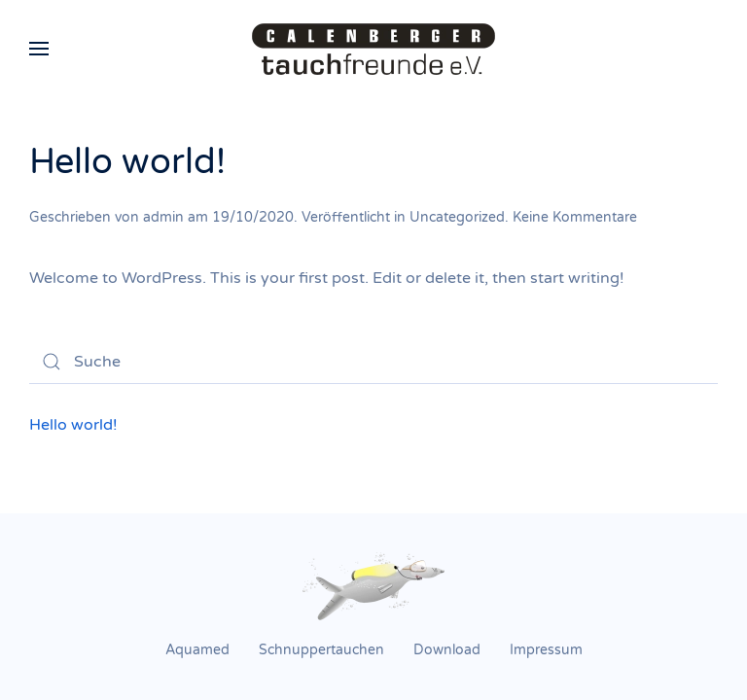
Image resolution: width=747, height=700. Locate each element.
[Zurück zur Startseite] (373, 49)
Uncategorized (457, 217)
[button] (39, 49)
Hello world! (127, 162)
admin (163, 217)
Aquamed (197, 650)
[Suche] (373, 362)
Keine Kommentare (575, 217)
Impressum (546, 650)
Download (447, 650)
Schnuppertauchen (321, 650)
